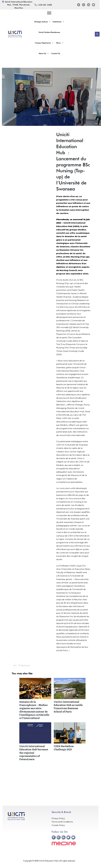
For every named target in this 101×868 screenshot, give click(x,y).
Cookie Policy (58, 825)
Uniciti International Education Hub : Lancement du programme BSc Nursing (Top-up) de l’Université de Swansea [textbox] (73, 162)
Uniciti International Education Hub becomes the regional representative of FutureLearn (35, 743)
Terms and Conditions (62, 822)
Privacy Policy (58, 818)
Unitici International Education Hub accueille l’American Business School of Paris (70, 700)
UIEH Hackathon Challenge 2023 (70, 743)
